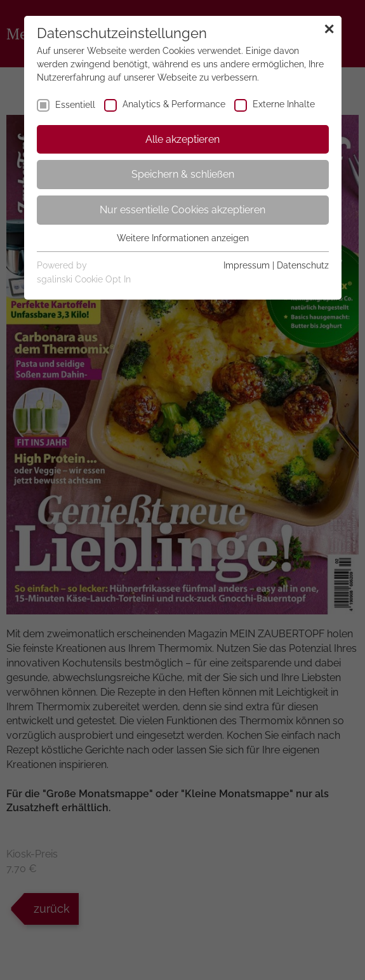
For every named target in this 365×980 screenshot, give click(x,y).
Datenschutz (303, 265)
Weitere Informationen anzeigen (183, 238)
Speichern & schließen (183, 174)
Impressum (247, 265)
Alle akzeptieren (182, 139)
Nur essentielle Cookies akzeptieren (182, 210)
